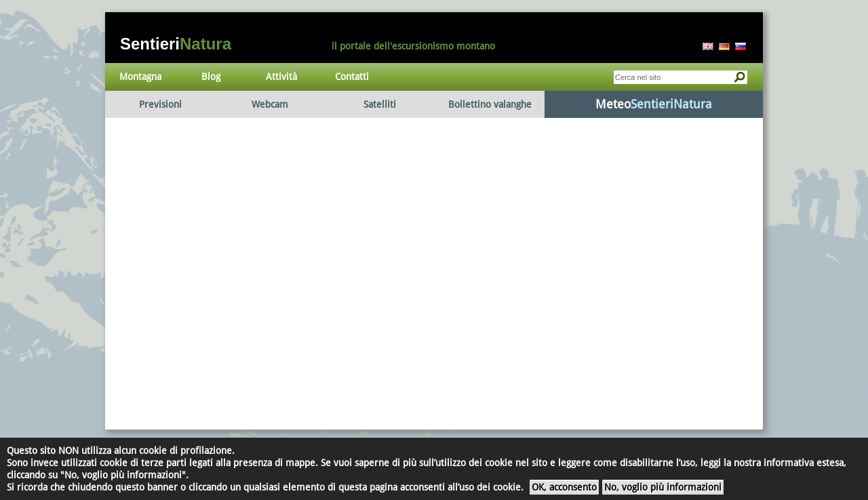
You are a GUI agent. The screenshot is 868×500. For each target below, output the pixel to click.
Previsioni (160, 104)
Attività (281, 77)
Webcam (270, 104)
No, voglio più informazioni (663, 487)
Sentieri (176, 44)
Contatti (352, 77)
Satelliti (380, 104)
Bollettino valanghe (490, 104)
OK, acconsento (564, 487)
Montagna (140, 77)
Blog (211, 77)
